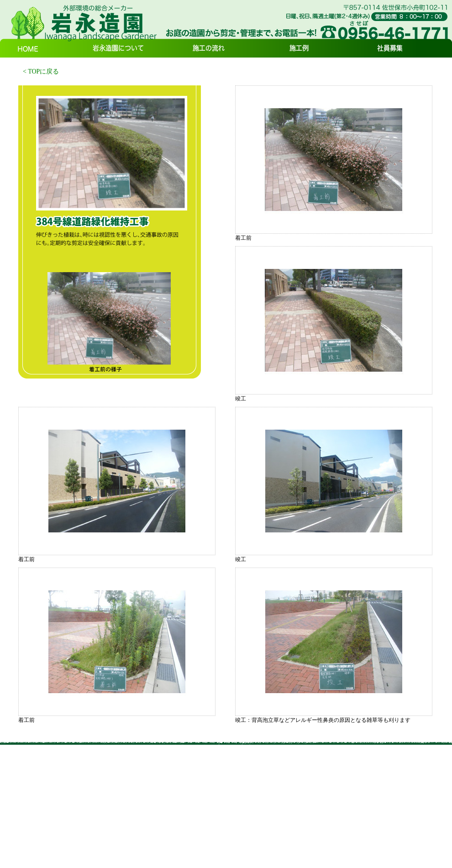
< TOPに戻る (41, 71)
